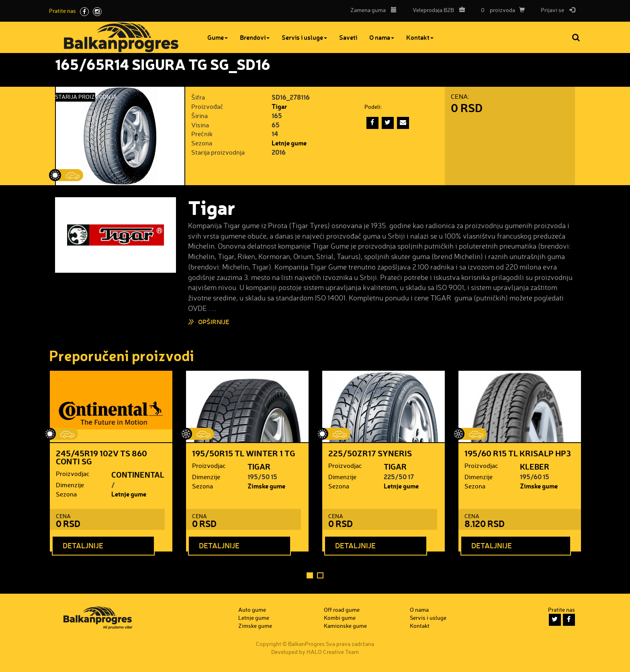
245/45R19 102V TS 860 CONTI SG (101, 457)
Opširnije (214, 322)
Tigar (279, 106)
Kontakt (420, 37)
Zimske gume (266, 486)
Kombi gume (340, 618)
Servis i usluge (304, 37)
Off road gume (342, 610)
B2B (437, 10)
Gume (218, 37)
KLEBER (535, 466)
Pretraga (577, 37)
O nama (382, 37)
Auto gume (252, 610)
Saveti (348, 37)
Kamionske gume (345, 626)
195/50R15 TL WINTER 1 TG (244, 453)
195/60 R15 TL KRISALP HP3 (518, 453)
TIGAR (259, 466)
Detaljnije (83, 545)
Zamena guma (373, 10)
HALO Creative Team (333, 652)
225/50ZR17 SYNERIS (370, 453)
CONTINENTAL (138, 474)
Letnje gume (289, 143)
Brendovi (255, 37)
